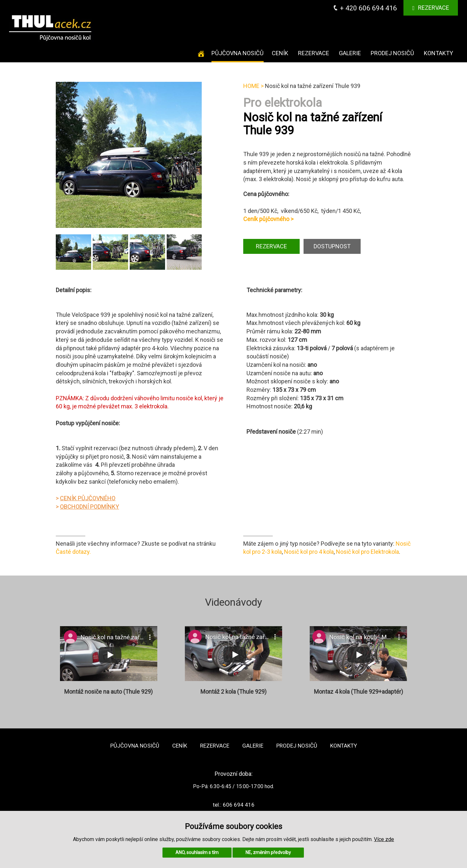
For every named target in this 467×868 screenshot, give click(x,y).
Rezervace (431, 8)
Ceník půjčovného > (268, 219)
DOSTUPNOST (332, 246)
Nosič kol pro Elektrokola (367, 552)
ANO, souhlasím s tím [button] (197, 852)
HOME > (253, 86)
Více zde (384, 839)
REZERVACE (271, 246)
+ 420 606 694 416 (365, 8)
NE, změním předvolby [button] (268, 852)
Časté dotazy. (73, 552)
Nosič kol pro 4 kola (309, 552)
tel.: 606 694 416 (234, 805)
